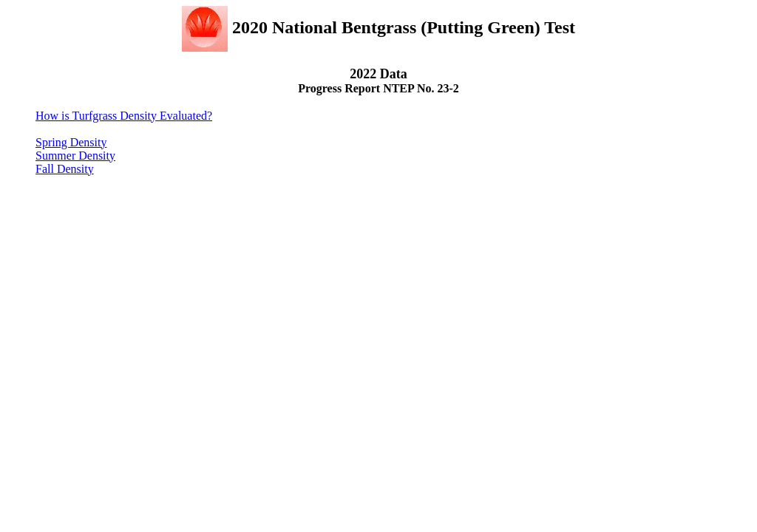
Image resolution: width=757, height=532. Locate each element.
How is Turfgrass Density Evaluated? (124, 116)
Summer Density (75, 156)
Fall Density (65, 169)
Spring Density (71, 142)
